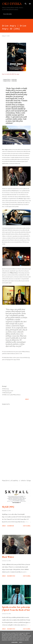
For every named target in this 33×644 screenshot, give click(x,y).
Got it (21, 642)
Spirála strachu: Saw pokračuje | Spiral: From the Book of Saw (16, 608)
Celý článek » (27, 526)
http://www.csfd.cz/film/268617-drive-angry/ (11, 74)
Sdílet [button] (27, 399)
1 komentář (10, 526)
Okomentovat (11, 576)
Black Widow (8, 557)
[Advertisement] (16, 463)
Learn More (14, 642)
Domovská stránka (7, 14)
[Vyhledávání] (26, 3)
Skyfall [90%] (8, 507)
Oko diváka (12, 4)
